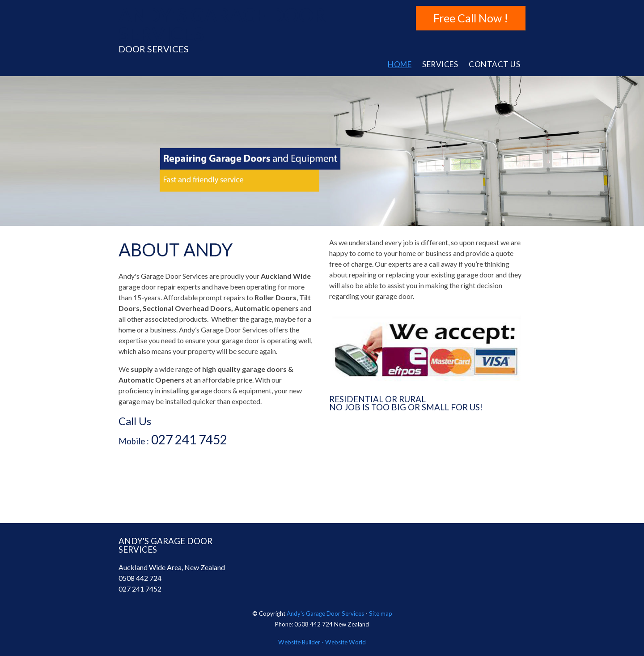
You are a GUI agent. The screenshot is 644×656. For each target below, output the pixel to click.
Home (400, 64)
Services (440, 64)
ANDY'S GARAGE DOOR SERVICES (222, 25)
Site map (381, 613)
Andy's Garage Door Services (325, 613)
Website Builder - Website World (322, 642)
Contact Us (494, 64)
